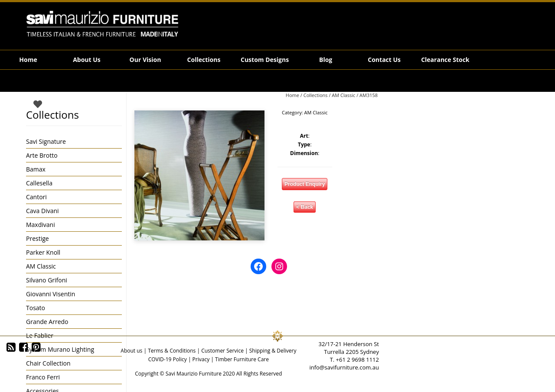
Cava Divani (42, 211)
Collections (204, 60)
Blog (326, 60)
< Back (305, 207)
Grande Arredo (47, 322)
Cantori (36, 197)
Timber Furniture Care (242, 359)
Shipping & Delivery (273, 351)
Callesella (39, 183)
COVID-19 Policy (168, 359)
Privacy (201, 359)
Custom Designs (265, 60)
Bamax (36, 169)
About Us (87, 60)
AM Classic (343, 95)
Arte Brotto (42, 155)
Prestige (38, 238)
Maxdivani (41, 225)
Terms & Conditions (172, 351)
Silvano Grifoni (47, 280)
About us (131, 351)
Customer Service (222, 351)
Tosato (36, 308)
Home (28, 60)
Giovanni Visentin (51, 294)
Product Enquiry (305, 184)
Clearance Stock (445, 60)
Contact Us (384, 60)
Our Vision (145, 60)
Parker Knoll (43, 252)
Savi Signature (46, 141)
